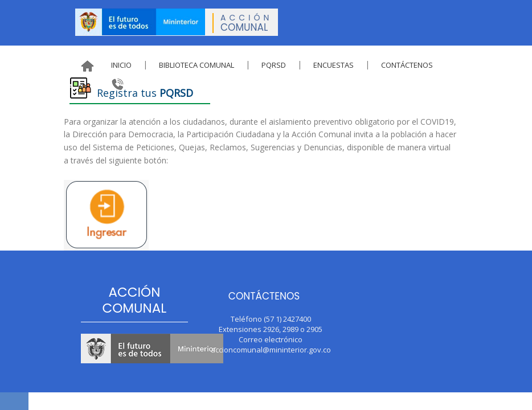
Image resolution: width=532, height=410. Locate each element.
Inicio (121, 65)
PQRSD (274, 65)
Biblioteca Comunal (197, 65)
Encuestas (333, 65)
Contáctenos (407, 65)
